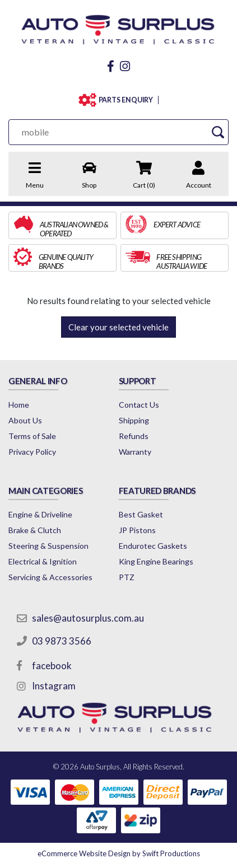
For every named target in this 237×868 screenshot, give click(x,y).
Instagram (54, 686)
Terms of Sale (32, 436)
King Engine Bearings (156, 561)
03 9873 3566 (62, 641)
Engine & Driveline (40, 514)
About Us (25, 420)
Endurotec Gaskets (153, 546)
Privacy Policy (32, 452)
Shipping (134, 420)
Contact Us (139, 405)
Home (19, 405)
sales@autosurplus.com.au (88, 618)
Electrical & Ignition (43, 561)
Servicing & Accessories (50, 577)
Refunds (134, 436)
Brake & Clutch (35, 530)
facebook (52, 666)
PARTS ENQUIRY (126, 100)
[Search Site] (218, 132)
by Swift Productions (119, 853)
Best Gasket (141, 514)
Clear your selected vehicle (118, 327)
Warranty (135, 452)
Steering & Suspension (48, 546)
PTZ (127, 577)
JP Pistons (137, 530)
